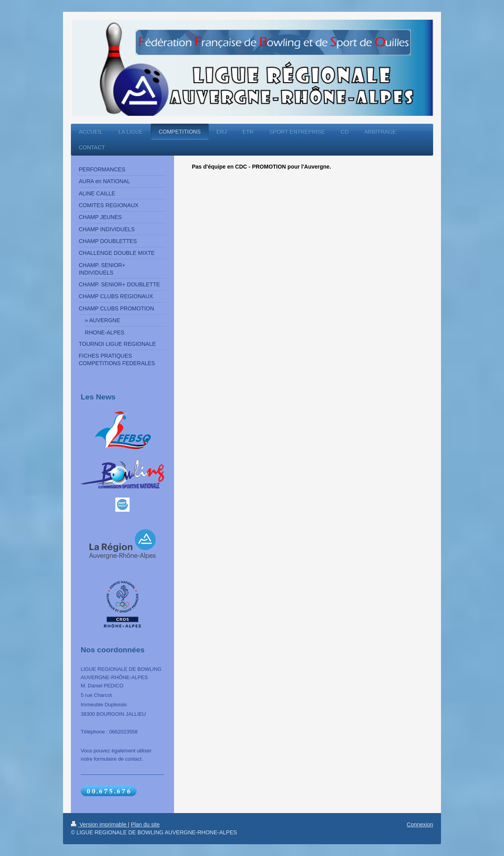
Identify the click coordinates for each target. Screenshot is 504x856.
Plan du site (145, 824)
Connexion (420, 824)
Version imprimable (99, 824)
